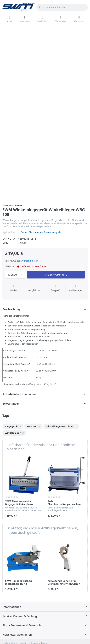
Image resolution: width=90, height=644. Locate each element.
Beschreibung (11, 309)
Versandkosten (30, 261)
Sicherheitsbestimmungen (19, 394)
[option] (13, 426)
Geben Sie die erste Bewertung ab (41, 232)
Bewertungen (11, 404)
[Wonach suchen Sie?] (62, 7)
